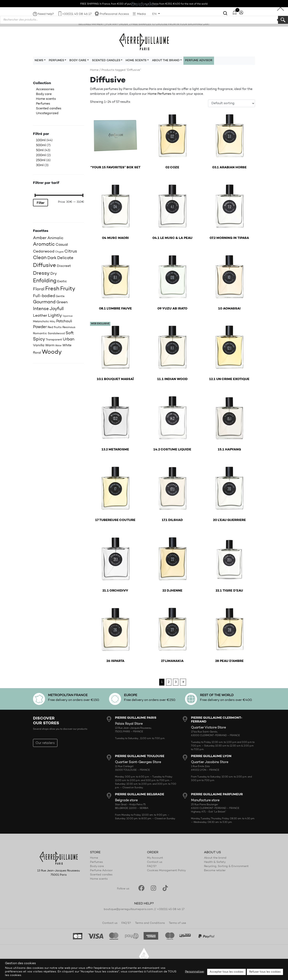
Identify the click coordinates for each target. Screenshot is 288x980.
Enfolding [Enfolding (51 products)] (45, 281)
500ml (41, 145)
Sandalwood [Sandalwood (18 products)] (56, 334)
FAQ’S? (152, 866)
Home (94, 70)
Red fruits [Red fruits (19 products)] (55, 327)
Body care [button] (78, 61)
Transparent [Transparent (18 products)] (54, 340)
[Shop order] (231, 103)
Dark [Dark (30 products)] (52, 258)
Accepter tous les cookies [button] (226, 972)
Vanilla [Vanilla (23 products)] (39, 345)
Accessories (45, 89)
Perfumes (43, 104)
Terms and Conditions (150, 923)
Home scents (46, 99)
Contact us (155, 862)
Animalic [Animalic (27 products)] (55, 238)
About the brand (215, 858)
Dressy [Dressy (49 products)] (41, 273)
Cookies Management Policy (166, 871)
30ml (40, 165)
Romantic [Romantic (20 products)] (40, 334)
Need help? (46, 14)
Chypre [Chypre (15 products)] (59, 252)
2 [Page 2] (169, 682)
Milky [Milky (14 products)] (53, 322)
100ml (41, 140)
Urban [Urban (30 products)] (69, 339)
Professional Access (114, 14)
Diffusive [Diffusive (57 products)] (44, 266)
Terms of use (177, 923)
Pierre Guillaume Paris (144, 42)
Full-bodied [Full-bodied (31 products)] (44, 296)
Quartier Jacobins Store (210, 762)
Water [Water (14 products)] (58, 346)
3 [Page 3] (176, 682)
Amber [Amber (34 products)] (40, 238)
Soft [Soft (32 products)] (70, 333)
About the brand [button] (166, 61)
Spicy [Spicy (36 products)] (39, 339)
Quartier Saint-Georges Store (138, 762)
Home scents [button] (136, 61)
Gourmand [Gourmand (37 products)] (44, 302)
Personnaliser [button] (195, 972)
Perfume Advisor (199, 61)
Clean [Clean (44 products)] (40, 258)
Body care (44, 94)
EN (155, 14)
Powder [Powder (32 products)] (40, 327)
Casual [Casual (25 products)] (62, 245)
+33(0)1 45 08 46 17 (77, 14)
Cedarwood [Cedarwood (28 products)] (44, 252)
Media (141, 14)
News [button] (39, 61)
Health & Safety (215, 862)
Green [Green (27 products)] (62, 302)
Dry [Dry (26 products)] (54, 274)
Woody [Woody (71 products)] (52, 352)
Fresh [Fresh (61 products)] (52, 289)
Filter (40, 203)
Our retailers (45, 743)
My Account (155, 858)
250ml (41, 160)
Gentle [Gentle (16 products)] (60, 296)
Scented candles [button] (106, 61)
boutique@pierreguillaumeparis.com (128, 909)
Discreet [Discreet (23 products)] (64, 266)
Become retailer (215, 871)
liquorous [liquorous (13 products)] (68, 316)
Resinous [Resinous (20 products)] (69, 327)
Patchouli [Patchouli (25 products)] (64, 321)
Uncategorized (47, 113)
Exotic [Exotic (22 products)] (62, 281)
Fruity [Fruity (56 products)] (68, 289)
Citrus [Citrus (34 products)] (71, 251)
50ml (40, 150)
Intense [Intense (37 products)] (41, 309)
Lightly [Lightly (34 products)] (55, 316)
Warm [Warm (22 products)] (50, 345)
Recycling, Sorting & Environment (226, 866)
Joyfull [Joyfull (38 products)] (57, 309)
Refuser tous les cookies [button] (265, 972)
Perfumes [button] (56, 61)
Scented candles (49, 109)
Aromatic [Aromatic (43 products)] (44, 245)
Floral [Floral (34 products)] (39, 289)
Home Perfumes (159, 94)
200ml (41, 155)
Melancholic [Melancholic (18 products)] (41, 322)
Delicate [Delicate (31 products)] (65, 258)
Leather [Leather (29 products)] (40, 316)
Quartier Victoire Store (208, 728)
